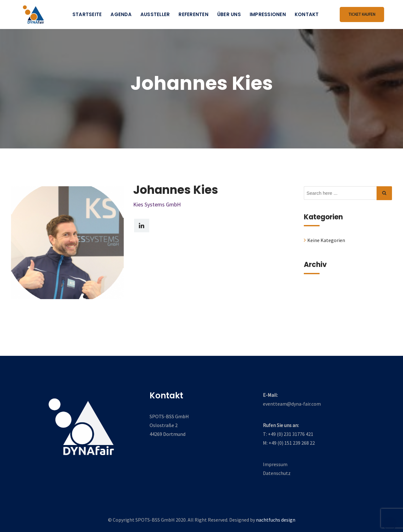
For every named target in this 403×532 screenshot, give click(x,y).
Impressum (275, 464)
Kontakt (307, 14)
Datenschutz (277, 473)
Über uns (229, 14)
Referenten (193, 14)
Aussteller (155, 14)
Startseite (87, 14)
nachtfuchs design (276, 520)
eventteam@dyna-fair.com (292, 404)
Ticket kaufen (362, 14)
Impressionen (268, 14)
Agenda (121, 14)
